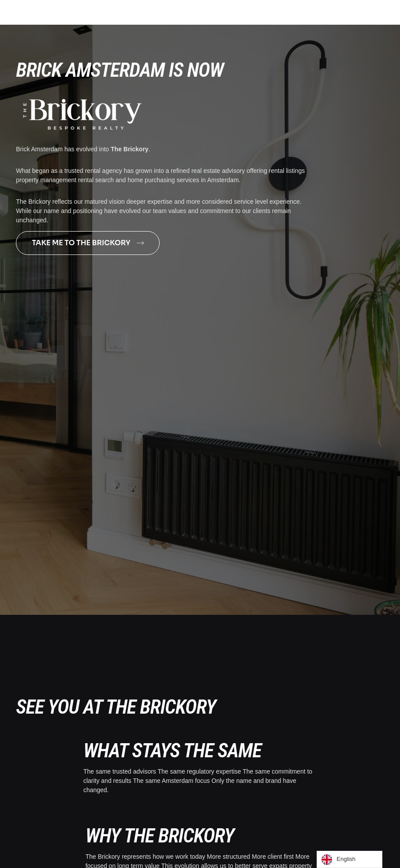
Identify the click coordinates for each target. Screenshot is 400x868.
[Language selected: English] (350, 859)
